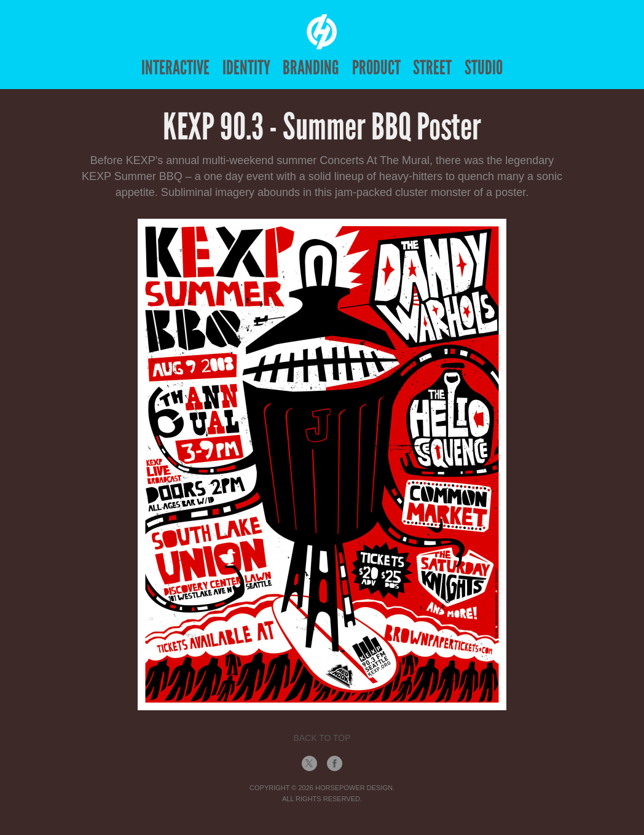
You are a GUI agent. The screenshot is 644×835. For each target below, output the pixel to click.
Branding (311, 68)
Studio (484, 68)
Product (376, 68)
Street (432, 68)
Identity (246, 68)
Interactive (175, 68)
